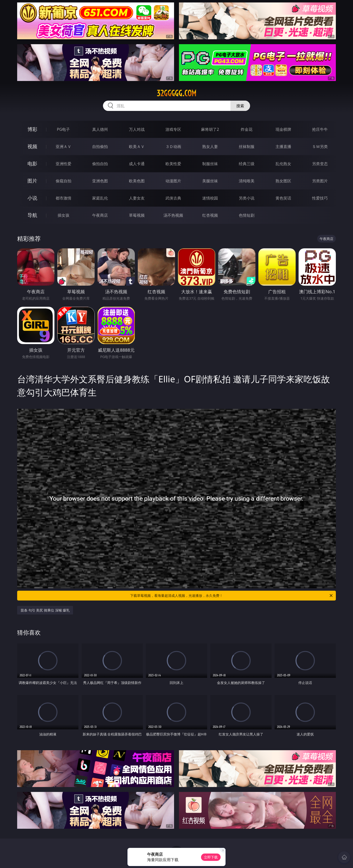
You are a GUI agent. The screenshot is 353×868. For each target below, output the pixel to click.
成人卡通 (137, 164)
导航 (32, 215)
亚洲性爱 (63, 164)
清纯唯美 (247, 181)
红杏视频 (210, 215)
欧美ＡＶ (137, 147)
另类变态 (320, 164)
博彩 (32, 129)
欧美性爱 (173, 164)
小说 (32, 198)
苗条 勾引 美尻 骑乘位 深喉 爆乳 (45, 610)
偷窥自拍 (63, 181)
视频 (32, 146)
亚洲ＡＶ (63, 147)
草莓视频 (137, 215)
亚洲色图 (100, 181)
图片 (32, 181)
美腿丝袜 (210, 181)
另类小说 (247, 198)
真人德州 (100, 129)
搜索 (240, 106)
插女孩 (63, 215)
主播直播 (283, 147)
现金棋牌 (283, 129)
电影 (32, 164)
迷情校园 (210, 198)
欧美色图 (137, 181)
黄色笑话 (283, 198)
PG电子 (63, 129)
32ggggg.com (176, 93)
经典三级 (247, 164)
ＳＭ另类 (320, 147)
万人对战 (137, 129)
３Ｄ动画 (173, 147)
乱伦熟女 (283, 164)
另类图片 (320, 181)
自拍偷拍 (100, 147)
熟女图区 (283, 181)
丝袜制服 (247, 147)
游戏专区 (173, 129)
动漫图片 (173, 181)
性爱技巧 (320, 198)
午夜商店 (100, 215)
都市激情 (63, 198)
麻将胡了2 (210, 129)
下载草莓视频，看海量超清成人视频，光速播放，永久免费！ (232, 596)
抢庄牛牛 (320, 129)
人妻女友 (137, 198)
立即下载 (211, 857)
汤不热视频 (173, 215)
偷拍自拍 (100, 164)
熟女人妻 (210, 147)
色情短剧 (247, 215)
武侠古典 (173, 198)
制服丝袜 (210, 164)
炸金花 (247, 129)
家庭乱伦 (100, 198)
